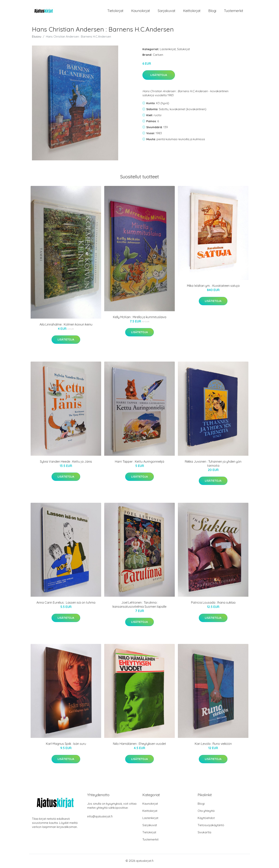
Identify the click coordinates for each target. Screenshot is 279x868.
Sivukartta (204, 833)
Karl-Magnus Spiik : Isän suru (66, 744)
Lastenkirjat (168, 50)
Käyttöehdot (206, 819)
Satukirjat (183, 50)
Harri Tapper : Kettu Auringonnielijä (139, 462)
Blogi (212, 11)
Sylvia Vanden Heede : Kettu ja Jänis (66, 462)
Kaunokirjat (141, 11)
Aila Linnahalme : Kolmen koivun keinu (66, 325)
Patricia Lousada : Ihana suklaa (213, 603)
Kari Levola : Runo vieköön (213, 744)
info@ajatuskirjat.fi (100, 817)
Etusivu (37, 37)
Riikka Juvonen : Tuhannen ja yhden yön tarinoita (213, 464)
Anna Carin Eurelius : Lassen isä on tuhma (66, 603)
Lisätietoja (159, 76)
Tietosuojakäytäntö (211, 826)
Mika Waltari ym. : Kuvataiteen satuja (213, 286)
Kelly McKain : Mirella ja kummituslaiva (140, 318)
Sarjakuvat (167, 11)
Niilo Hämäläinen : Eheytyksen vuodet (139, 744)
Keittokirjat (192, 11)
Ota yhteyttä (206, 811)
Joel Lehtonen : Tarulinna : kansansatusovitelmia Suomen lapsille (139, 605)
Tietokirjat (115, 11)
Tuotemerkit (234, 11)
